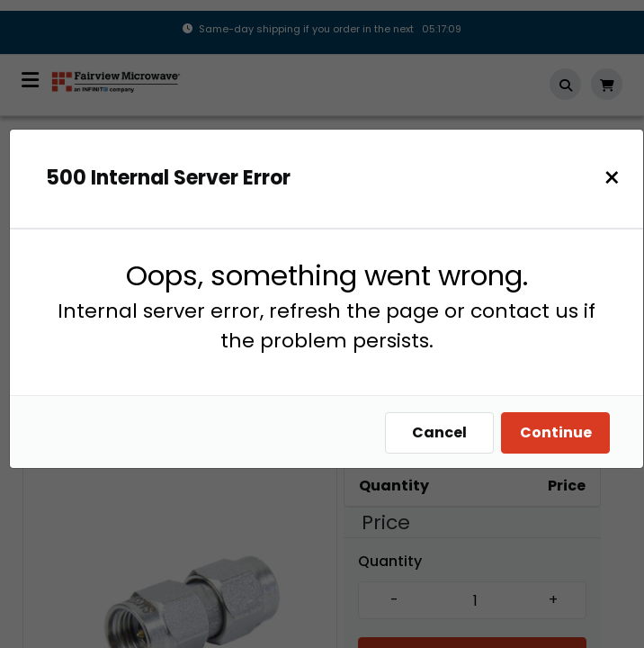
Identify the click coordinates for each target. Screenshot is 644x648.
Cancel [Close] (439, 432)
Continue (556, 432)
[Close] (612, 178)
